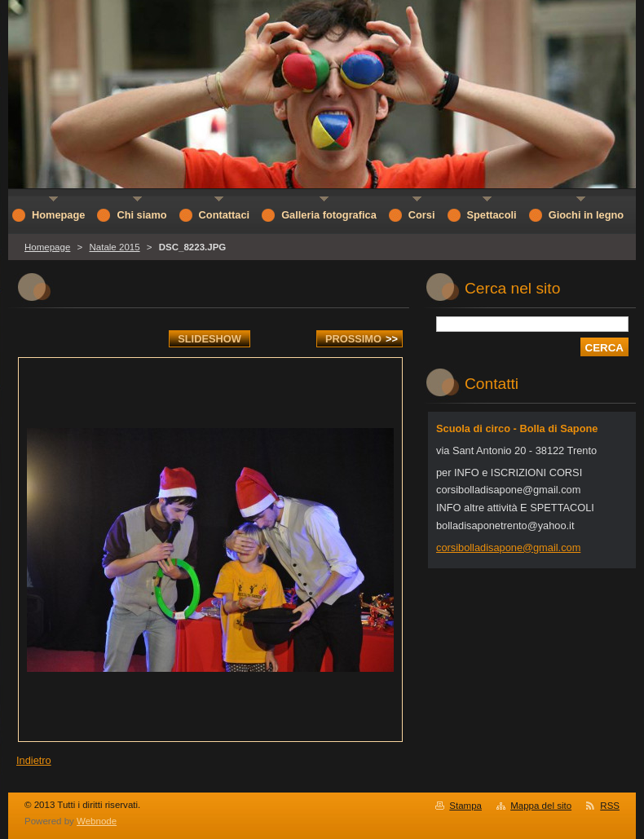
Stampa (465, 806)
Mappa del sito (541, 806)
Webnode (97, 821)
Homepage (47, 247)
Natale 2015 (114, 247)
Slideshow (210, 339)
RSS (610, 806)
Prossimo (362, 339)
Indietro (34, 760)
